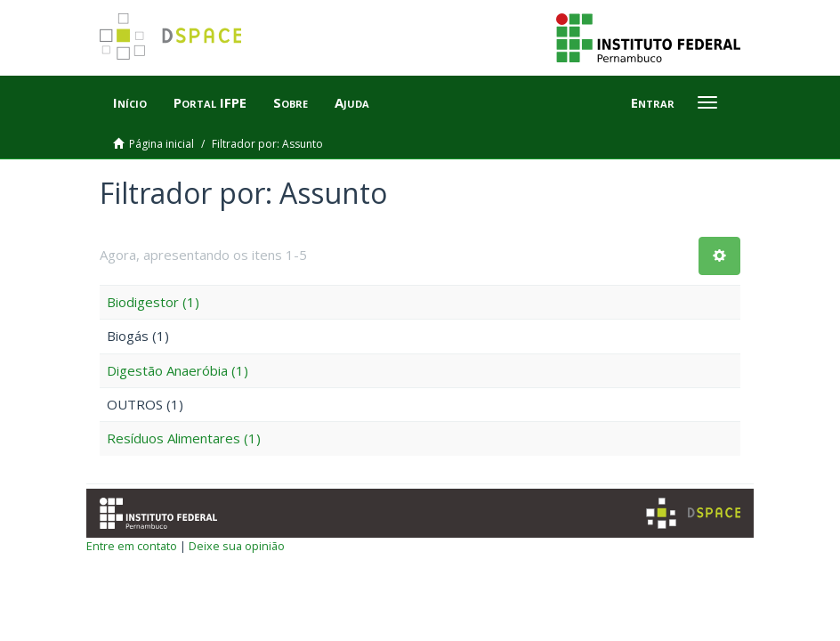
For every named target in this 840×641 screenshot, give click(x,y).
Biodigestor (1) (153, 302)
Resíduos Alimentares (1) (184, 438)
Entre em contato (132, 546)
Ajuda (352, 102)
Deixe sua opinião (237, 546)
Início (130, 102)
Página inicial (162, 144)
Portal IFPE (210, 102)
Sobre (291, 102)
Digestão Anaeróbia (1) (178, 370)
